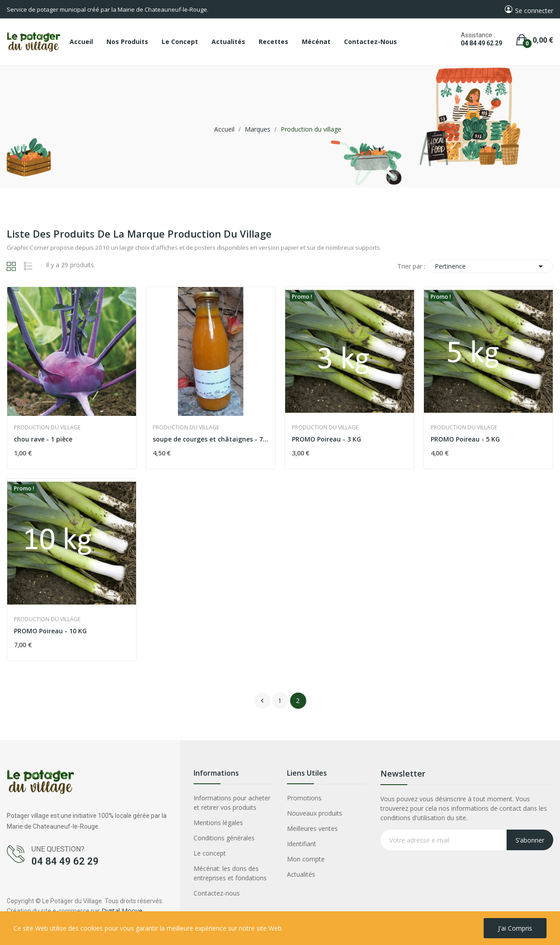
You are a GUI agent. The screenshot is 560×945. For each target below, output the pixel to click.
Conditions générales (224, 838)
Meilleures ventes (312, 828)
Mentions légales (218, 823)
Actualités (301, 874)
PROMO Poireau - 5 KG (465, 439)
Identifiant (302, 844)
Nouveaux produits (315, 813)
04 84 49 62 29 (481, 43)
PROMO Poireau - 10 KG (50, 631)
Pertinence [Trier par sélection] (490, 266)
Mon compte (306, 859)
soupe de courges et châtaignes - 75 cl (210, 439)
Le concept (210, 853)
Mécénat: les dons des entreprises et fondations (230, 873)
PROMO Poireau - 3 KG (326, 439)
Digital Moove (122, 911)
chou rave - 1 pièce (43, 439)
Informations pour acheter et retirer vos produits (232, 803)
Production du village (47, 428)
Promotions (304, 798)
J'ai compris (515, 928)
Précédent (262, 701)
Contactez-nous (217, 893)
